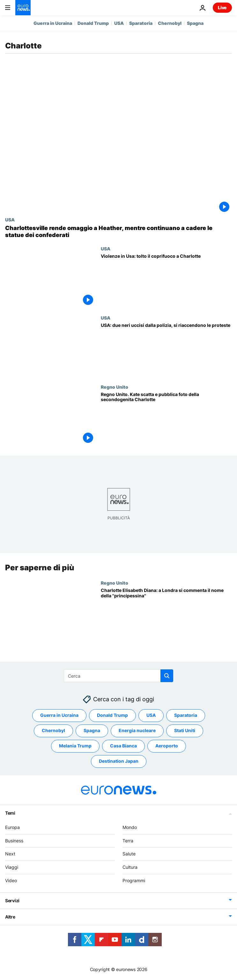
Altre (10, 917)
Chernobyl (170, 23)
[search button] (167, 676)
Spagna (195, 23)
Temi (10, 813)
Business (14, 841)
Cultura (130, 867)
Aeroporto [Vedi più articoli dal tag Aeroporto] (167, 746)
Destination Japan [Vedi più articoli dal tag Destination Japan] (119, 761)
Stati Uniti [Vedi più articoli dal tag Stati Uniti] (185, 731)
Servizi (12, 901)
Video (11, 880)
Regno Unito (115, 387)
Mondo (130, 827)
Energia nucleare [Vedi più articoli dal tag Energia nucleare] (137, 731)
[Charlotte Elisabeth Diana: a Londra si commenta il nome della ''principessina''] (166, 615)
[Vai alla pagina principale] (23, 8)
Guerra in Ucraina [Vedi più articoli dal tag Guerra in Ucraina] (59, 715)
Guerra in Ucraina (53, 23)
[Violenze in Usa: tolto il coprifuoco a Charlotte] (166, 281)
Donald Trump (93, 23)
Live (222, 7)
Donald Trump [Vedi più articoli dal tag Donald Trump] (112, 715)
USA (119, 23)
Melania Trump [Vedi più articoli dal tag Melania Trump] (75, 746)
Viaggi (12, 867)
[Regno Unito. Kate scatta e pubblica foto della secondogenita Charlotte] (166, 419)
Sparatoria (141, 23)
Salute (129, 854)
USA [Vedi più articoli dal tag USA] (151, 715)
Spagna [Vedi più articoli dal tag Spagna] (92, 731)
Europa (12, 827)
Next (10, 854)
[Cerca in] (118, 676)
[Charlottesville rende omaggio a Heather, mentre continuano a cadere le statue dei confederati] (118, 231)
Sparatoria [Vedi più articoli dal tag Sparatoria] (186, 715)
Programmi (134, 880)
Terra (128, 841)
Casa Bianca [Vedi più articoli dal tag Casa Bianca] (123, 746)
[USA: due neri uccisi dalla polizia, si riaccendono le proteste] (166, 350)
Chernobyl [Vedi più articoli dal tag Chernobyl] (53, 731)
